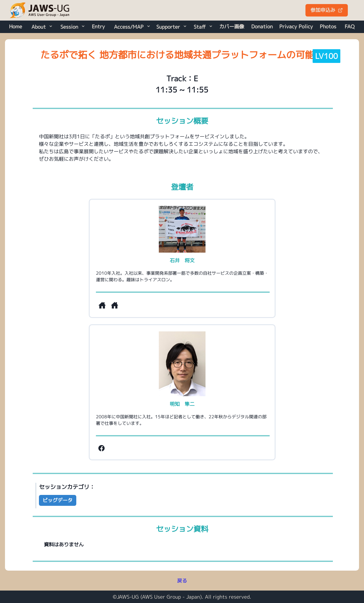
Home (16, 26)
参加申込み (327, 10)
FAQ (350, 26)
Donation (262, 26)
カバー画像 (232, 26)
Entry (98, 26)
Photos (328, 26)
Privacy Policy (296, 26)
